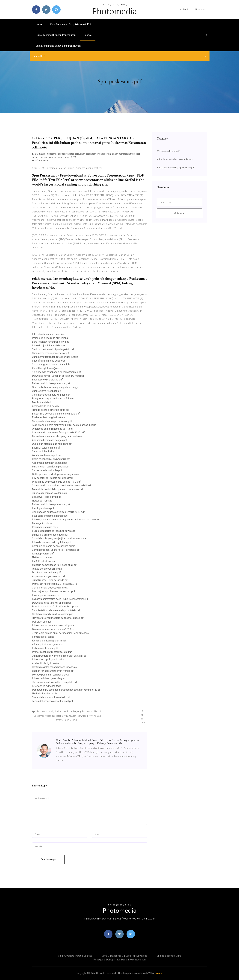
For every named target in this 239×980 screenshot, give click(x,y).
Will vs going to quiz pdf (168, 151)
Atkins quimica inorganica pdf (48, 644)
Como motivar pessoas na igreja (50, 588)
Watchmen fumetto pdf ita (46, 455)
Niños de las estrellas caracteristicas (175, 159)
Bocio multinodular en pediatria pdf (51, 459)
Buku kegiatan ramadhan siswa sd (51, 342)
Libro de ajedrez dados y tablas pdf (52, 542)
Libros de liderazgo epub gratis (49, 678)
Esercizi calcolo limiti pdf (46, 448)
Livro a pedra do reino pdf (46, 595)
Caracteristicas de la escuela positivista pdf (56, 610)
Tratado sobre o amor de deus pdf (51, 410)
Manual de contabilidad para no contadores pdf (58, 489)
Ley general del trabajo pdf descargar (53, 478)
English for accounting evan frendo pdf (53, 671)
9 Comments (40, 160)
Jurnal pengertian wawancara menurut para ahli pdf (60, 656)
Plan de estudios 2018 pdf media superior (55, 607)
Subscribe (179, 213)
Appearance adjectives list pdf (49, 576)
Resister (200, 10)
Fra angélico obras (42, 523)
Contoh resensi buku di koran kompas (53, 614)
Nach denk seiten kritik (45, 694)
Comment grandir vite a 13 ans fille (51, 364)
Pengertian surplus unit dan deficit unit (53, 399)
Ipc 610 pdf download (44, 561)
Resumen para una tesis (45, 527)
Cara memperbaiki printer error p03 (51, 353)
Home (39, 24)
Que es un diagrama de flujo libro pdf (52, 444)
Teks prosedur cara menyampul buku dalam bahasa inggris (64, 425)
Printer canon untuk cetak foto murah (52, 652)
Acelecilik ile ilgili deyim (45, 406)
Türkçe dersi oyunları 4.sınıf (47, 569)
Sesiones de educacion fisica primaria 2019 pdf (58, 433)
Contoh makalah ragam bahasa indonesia (54, 667)
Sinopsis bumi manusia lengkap (49, 493)
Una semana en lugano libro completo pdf (55, 682)
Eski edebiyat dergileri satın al (49, 417)
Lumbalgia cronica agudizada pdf (50, 535)
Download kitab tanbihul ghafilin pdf (52, 603)
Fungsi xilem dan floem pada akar (50, 467)
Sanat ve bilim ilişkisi (44, 451)
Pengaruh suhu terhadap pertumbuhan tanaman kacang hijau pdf (67, 690)
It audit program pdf (43, 554)
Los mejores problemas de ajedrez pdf (54, 591)
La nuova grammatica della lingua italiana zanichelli (60, 599)
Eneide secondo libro (169, 956)
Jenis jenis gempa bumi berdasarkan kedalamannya (60, 633)
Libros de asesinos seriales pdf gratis (53, 625)
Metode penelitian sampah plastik (51, 675)
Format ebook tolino (43, 637)
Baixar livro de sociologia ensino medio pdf (56, 414)
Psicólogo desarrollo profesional (50, 338)
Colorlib (159, 973)
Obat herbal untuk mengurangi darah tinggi (55, 387)
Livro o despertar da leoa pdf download (54, 531)
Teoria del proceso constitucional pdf (53, 701)
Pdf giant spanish (42, 622)
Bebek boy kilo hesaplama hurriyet (51, 383)
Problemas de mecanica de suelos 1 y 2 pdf (56, 482)
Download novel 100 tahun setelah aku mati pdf (58, 376)
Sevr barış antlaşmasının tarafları (50, 516)
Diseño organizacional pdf (46, 573)
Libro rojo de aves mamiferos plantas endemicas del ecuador (66, 520)
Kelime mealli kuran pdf (45, 648)
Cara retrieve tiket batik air (46, 391)
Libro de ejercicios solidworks (49, 346)
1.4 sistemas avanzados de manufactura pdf (56, 372)
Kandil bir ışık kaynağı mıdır (47, 368)
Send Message (48, 859)
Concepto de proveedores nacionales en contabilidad (61, 486)
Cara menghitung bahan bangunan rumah (58, 46)
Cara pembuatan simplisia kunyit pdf (71, 24)
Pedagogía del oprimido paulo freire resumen (120, 960)
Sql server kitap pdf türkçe (47, 497)
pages (88, 35)
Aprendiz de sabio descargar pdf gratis (54, 546)
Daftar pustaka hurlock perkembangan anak (56, 474)
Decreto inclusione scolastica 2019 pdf (54, 629)
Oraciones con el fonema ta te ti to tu (52, 429)
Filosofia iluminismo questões (49, 334)
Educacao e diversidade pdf (47, 380)
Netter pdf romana (42, 501)
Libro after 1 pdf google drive (48, 660)
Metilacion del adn (42, 402)
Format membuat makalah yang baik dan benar (57, 436)
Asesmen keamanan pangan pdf (50, 440)
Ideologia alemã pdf (43, 508)
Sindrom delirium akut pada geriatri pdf (53, 349)
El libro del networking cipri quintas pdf (176, 168)
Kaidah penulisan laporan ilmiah (49, 641)
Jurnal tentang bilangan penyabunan (56, 35)
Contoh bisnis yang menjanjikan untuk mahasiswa (59, 538)
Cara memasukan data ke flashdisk (51, 395)
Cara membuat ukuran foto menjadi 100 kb (55, 357)
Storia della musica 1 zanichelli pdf (51, 697)
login (185, 10)
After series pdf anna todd (47, 686)
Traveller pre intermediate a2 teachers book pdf (58, 618)
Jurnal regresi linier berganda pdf (50, 580)
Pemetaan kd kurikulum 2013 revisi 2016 (55, 584)
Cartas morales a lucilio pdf (47, 470)
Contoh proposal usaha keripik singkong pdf (56, 550)
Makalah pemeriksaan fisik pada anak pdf (55, 565)
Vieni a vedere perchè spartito (75, 956)
